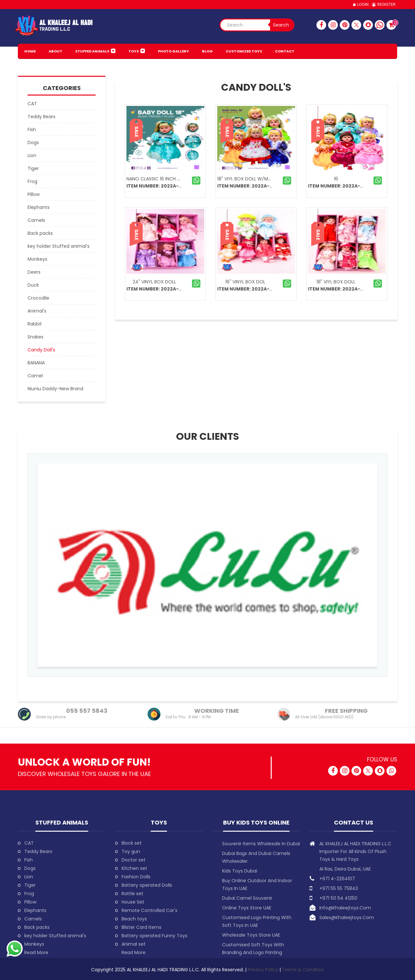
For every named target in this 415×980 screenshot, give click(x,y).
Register (386, 4)
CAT (29, 843)
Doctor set (134, 860)
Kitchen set (134, 868)
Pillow (30, 902)
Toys (134, 51)
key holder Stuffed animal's (55, 936)
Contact (285, 51)
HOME (30, 51)
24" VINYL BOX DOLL (154, 282)
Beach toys (134, 919)
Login (363, 4)
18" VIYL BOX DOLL (336, 282)
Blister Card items (142, 927)
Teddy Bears (38, 851)
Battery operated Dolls (147, 885)
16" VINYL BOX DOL (245, 282)
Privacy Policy (264, 970)
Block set (132, 843)
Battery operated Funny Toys (154, 936)
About (55, 51)
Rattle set (132, 894)
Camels (33, 919)
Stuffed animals (92, 51)
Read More (36, 952)
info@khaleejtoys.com (345, 908)
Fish (29, 860)
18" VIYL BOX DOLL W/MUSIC (248, 179)
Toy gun (131, 851)
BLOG (207, 51)
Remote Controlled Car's (149, 910)
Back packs (37, 927)
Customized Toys (244, 51)
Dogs (30, 868)
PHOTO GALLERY (173, 51)
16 (336, 179)
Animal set (134, 944)
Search (281, 25)
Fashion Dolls (136, 877)
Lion (29, 877)
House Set (133, 902)
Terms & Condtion (303, 970)
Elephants (35, 910)
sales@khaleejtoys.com (347, 917)
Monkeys (34, 944)
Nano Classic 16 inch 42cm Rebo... (166, 179)
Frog (29, 894)
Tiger (30, 885)
